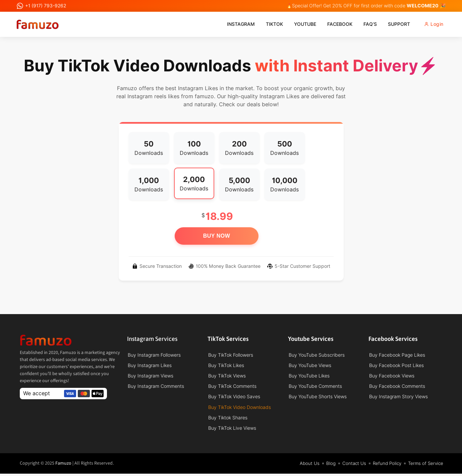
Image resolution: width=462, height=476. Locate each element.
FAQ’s (364, 24)
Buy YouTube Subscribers (317, 355)
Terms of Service (425, 466)
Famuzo (63, 466)
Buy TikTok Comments (232, 387)
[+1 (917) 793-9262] (20, 6)
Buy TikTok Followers (231, 355)
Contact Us (351, 466)
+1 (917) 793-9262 (46, 6)
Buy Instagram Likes (150, 366)
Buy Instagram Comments (156, 387)
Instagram (235, 24)
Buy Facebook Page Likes (397, 355)
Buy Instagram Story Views (398, 398)
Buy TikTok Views (227, 376)
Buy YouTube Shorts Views (318, 398)
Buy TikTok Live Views (232, 430)
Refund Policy (385, 466)
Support (393, 24)
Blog (327, 466)
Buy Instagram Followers (154, 355)
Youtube (299, 24)
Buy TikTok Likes (226, 366)
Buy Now (217, 236)
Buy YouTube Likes (309, 376)
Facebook (334, 24)
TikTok (269, 24)
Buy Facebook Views (392, 376)
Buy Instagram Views (151, 376)
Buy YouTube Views (310, 366)
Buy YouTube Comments (315, 387)
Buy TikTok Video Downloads (240, 409)
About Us (305, 466)
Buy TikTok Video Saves (234, 398)
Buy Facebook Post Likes (396, 366)
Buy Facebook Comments (397, 387)
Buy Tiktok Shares (228, 419)
